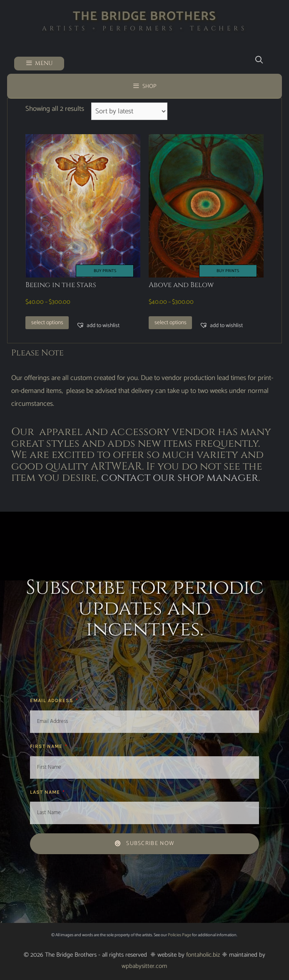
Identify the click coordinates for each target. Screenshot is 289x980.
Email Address (52, 700)
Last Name (46, 792)
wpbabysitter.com (144, 966)
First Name (47, 746)
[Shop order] (129, 111)
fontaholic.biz (203, 955)
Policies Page (179, 935)
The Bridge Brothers (144, 16)
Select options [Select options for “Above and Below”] (171, 322)
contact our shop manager (180, 478)
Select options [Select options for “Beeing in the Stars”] (47, 322)
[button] (98, 325)
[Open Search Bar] (259, 60)
